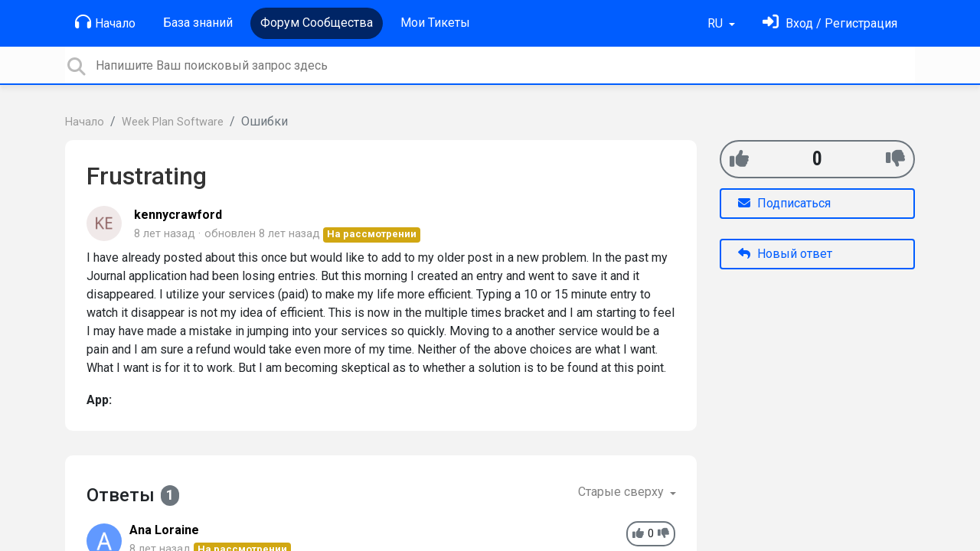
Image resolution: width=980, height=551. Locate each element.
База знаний (198, 23)
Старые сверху (622, 492)
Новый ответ (785, 254)
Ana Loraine (164, 530)
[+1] (739, 159)
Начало (105, 22)
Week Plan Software (173, 122)
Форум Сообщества (317, 23)
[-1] (895, 159)
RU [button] (717, 23)
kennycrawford (178, 215)
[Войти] (830, 23)
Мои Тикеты (435, 23)
